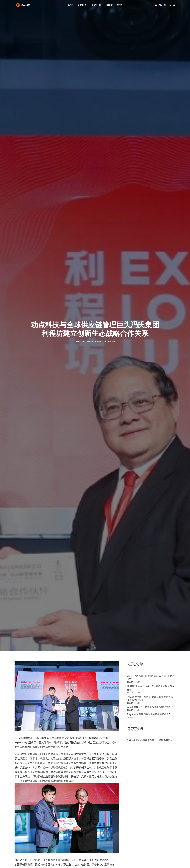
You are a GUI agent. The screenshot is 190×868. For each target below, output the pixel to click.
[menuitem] (70, 6)
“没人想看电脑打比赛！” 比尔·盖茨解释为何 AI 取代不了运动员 (150, 604)
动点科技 (112, 294)
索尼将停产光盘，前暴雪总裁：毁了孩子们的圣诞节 (151, 583)
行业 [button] (70, 6)
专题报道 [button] (96, 6)
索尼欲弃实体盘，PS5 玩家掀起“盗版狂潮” (148, 613)
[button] (156, 6)
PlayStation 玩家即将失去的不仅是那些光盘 (149, 620)
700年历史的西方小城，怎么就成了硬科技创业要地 (151, 594)
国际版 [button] (109, 6)
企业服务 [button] (82, 6)
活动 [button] (120, 6)
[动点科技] (24, 6)
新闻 (99, 294)
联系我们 (166, 646)
